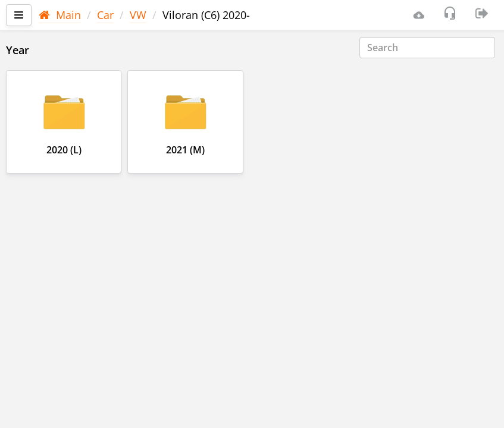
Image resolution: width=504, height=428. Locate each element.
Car (105, 15)
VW (138, 15)
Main (60, 15)
